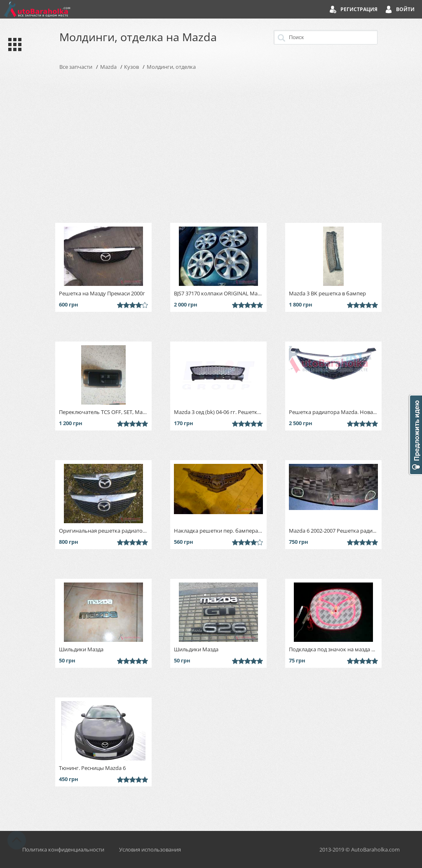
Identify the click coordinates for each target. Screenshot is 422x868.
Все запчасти (76, 67)
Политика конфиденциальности (63, 849)
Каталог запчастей (13, 44)
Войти (405, 9)
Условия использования (150, 849)
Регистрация (359, 9)
